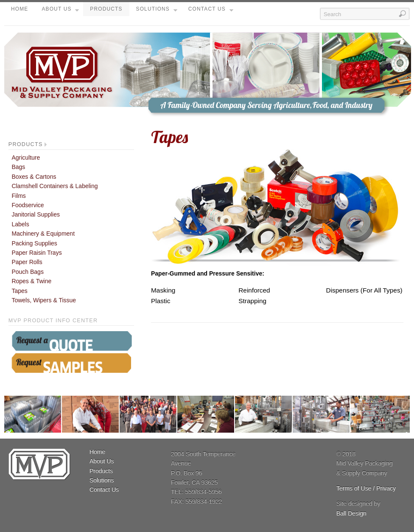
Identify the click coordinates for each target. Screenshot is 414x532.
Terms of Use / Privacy (366, 488)
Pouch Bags (28, 272)
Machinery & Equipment (43, 234)
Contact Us (211, 11)
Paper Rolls (27, 262)
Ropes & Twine (31, 281)
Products (106, 9)
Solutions (157, 11)
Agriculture (26, 158)
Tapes (19, 291)
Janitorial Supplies (36, 214)
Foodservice (28, 205)
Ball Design (351, 513)
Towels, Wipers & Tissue (44, 300)
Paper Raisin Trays (36, 253)
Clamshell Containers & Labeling (55, 186)
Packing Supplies (34, 243)
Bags (18, 167)
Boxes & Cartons (34, 177)
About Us (60, 11)
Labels (20, 224)
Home (20, 9)
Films (18, 196)
